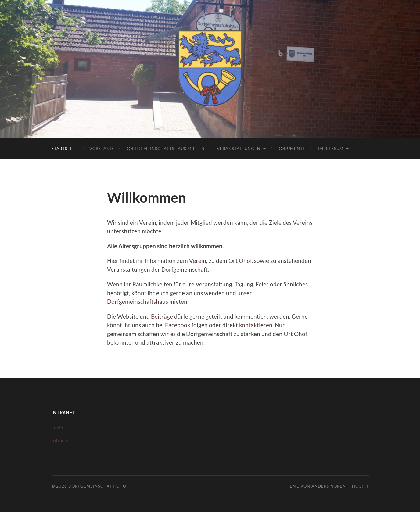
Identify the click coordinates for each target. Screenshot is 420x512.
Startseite (64, 149)
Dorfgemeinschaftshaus (138, 301)
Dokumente (291, 149)
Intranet (60, 440)
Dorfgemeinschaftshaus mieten (165, 149)
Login (57, 427)
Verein (198, 261)
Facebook (178, 325)
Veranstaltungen (239, 149)
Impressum (331, 149)
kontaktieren (256, 325)
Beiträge (162, 316)
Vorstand (101, 149)
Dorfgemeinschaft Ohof (99, 486)
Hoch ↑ (360, 486)
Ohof (245, 261)
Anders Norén (329, 486)
